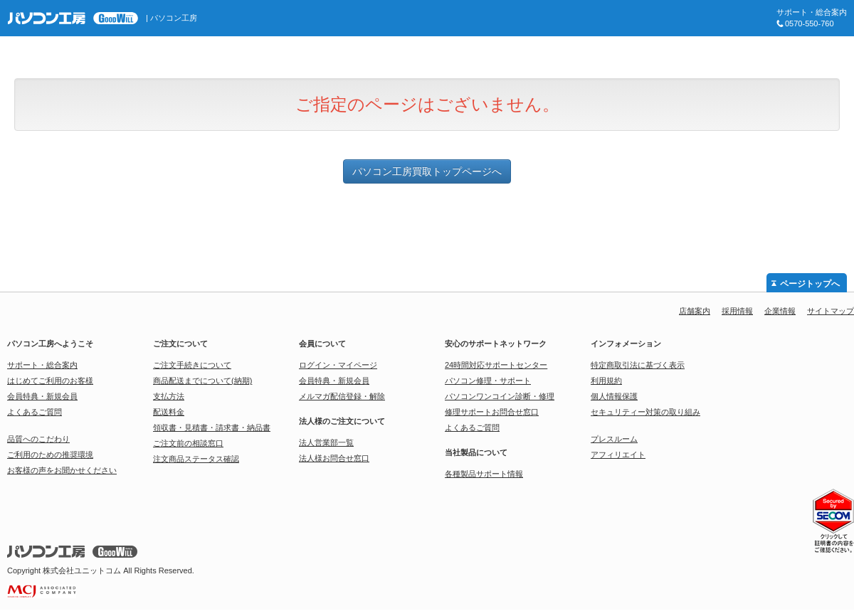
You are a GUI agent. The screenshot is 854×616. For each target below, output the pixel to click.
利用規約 (606, 381)
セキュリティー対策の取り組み (645, 412)
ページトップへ (810, 284)
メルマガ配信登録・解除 (342, 396)
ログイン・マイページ (338, 365)
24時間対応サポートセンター (496, 365)
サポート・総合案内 (42, 365)
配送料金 (169, 412)
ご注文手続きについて (192, 365)
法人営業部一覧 (326, 442)
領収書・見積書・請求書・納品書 (212, 428)
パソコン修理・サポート (488, 381)
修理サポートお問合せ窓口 (492, 412)
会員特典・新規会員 (42, 396)
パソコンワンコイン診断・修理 (500, 396)
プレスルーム (614, 439)
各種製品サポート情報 (484, 474)
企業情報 (780, 311)
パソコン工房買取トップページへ (427, 171)
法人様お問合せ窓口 (334, 458)
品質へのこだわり (38, 439)
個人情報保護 (614, 396)
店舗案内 (695, 311)
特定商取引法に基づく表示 (638, 365)
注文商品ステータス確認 (196, 459)
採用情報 (737, 311)
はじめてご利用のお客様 (50, 381)
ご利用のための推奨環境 (50, 455)
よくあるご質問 (35, 412)
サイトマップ (831, 311)
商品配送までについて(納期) (202, 381)
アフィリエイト (618, 455)
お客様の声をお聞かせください (62, 470)
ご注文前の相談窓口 (188, 443)
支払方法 (169, 396)
